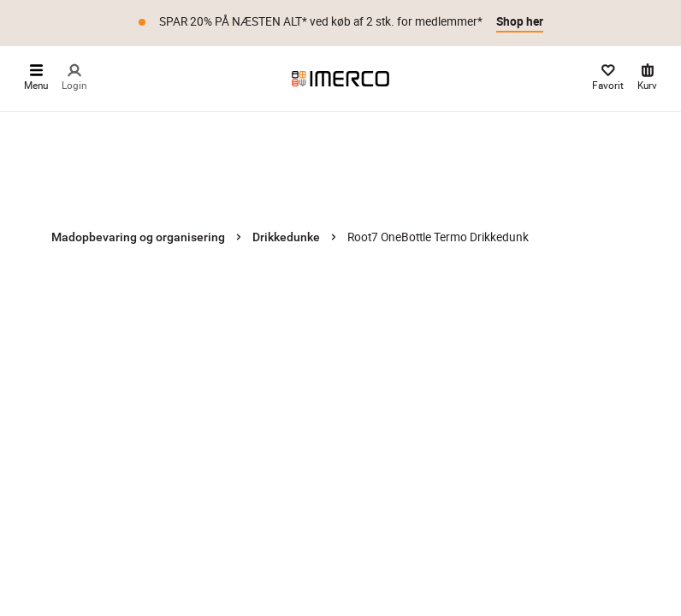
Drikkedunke (286, 237)
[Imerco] (340, 79)
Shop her (520, 21)
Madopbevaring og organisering (138, 237)
